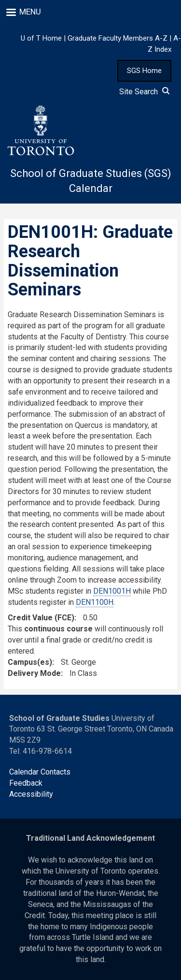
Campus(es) (30, 662)
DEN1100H (95, 602)
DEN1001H (112, 591)
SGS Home (144, 71)
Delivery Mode (34, 673)
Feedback (26, 783)
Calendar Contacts (40, 772)
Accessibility (31, 794)
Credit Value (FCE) (41, 618)
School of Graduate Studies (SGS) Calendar (91, 181)
